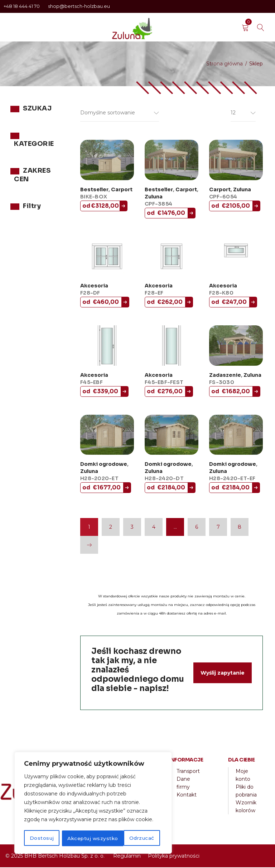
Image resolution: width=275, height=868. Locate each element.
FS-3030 (222, 383)
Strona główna (225, 64)
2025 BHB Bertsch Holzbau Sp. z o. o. (58, 857)
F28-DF (90, 294)
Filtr (23, 245)
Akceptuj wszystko (131, 838)
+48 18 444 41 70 (22, 6)
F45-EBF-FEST (164, 383)
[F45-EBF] (107, 346)
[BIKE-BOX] (107, 161)
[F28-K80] (236, 257)
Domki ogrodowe (104, 465)
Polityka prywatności (174, 857)
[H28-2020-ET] (107, 436)
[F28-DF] (107, 257)
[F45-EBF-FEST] (172, 346)
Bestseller (94, 190)
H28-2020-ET (99, 479)
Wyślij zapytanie (223, 674)
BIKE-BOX (94, 197)
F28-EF (154, 294)
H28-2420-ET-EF (232, 479)
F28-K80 (221, 294)
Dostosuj (41, 838)
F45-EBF (91, 383)
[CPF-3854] (172, 161)
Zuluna (19, 183)
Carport (122, 190)
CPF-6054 (223, 197)
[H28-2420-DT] (172, 436)
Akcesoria (94, 286)
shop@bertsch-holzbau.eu (79, 6)
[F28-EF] (172, 257)
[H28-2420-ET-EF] (236, 436)
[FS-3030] (236, 346)
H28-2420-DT (164, 479)
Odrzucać (79, 838)
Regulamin (127, 857)
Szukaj (53, 128)
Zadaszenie (225, 376)
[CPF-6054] (236, 161)
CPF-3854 (158, 204)
